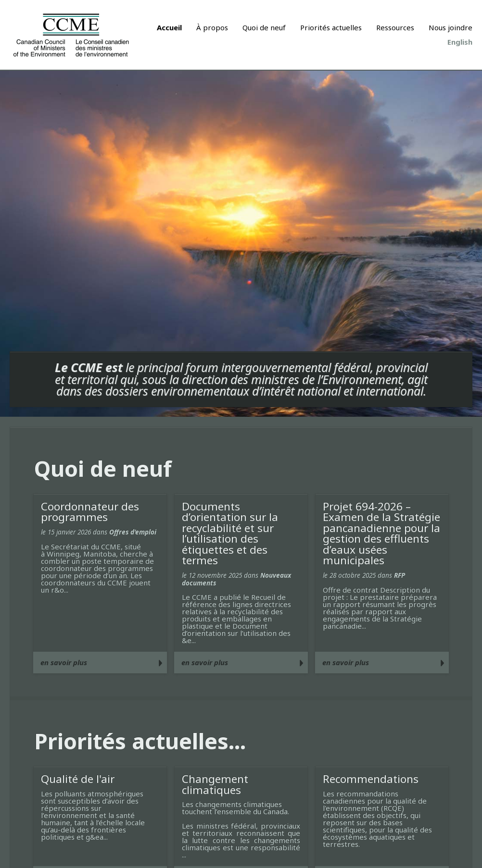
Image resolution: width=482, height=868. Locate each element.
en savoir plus (64, 662)
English (460, 42)
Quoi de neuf (264, 27)
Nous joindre (450, 27)
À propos (212, 27)
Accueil (169, 27)
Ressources (395, 27)
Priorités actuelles (331, 27)
